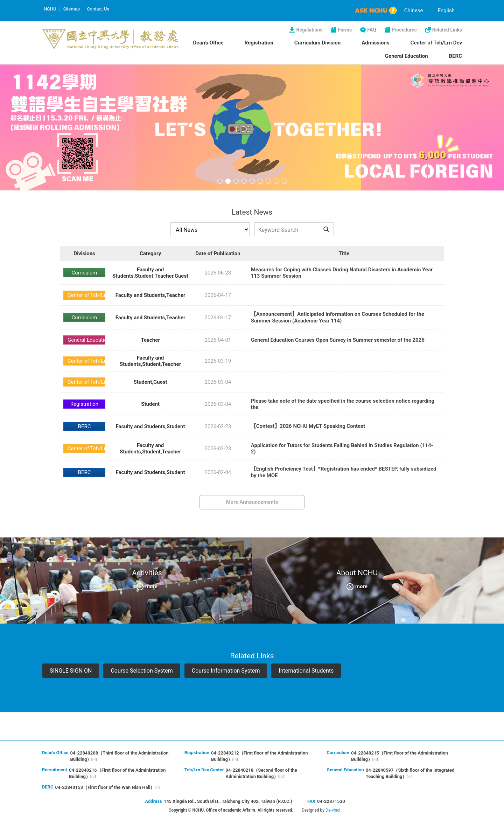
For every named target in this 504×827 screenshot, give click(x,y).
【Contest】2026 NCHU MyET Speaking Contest (308, 426)
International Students (306, 671)
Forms (345, 30)
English (446, 11)
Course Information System (226, 671)
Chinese (414, 11)
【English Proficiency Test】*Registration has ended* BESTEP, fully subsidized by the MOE (344, 472)
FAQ (372, 30)
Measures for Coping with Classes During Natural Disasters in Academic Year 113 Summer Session (342, 273)
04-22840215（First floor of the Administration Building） (400, 756)
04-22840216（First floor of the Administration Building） (117, 773)
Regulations (309, 30)
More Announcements (252, 502)
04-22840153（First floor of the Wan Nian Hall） (105, 787)
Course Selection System (142, 671)
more (151, 586)
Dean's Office (208, 43)
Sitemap (71, 9)
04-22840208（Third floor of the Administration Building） (119, 756)
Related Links (447, 30)
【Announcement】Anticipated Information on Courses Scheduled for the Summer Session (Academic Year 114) (338, 317)
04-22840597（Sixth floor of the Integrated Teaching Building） (410, 773)
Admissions (375, 43)
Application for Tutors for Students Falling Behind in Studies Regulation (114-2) (342, 449)
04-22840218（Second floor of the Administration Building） (261, 773)
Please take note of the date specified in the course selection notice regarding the (343, 404)
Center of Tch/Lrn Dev (436, 43)
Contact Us (98, 9)
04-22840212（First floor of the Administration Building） (260, 756)
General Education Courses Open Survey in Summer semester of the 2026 (338, 340)
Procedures (404, 30)
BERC (456, 56)
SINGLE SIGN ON (71, 671)
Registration (259, 43)
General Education (407, 56)
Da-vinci (333, 810)
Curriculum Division (317, 43)
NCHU (50, 9)
